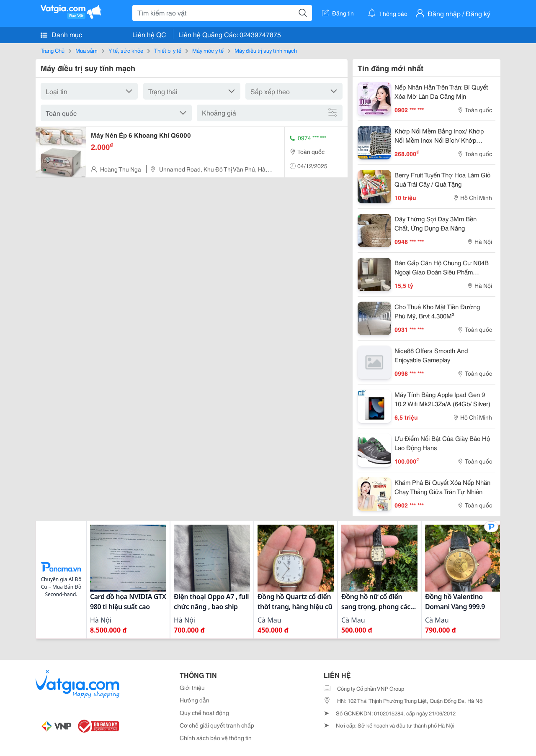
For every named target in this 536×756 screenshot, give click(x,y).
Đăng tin (338, 13)
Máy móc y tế (208, 50)
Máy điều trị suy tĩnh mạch (266, 50)
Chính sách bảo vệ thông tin (216, 738)
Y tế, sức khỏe (126, 50)
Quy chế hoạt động (204, 712)
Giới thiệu (192, 687)
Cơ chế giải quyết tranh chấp (217, 725)
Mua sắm (86, 50)
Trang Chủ (53, 50)
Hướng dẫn (195, 700)
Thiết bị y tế (168, 50)
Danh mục (61, 34)
